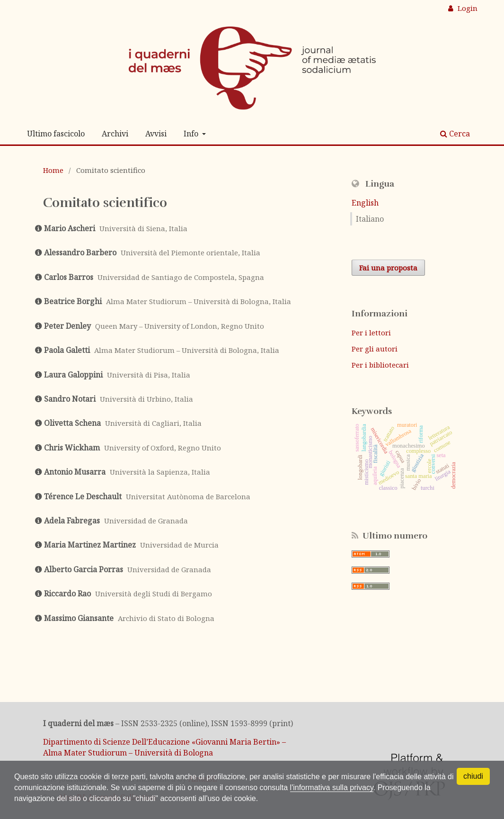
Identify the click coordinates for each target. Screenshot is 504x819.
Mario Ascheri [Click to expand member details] (70, 228)
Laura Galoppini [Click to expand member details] (73, 375)
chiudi (473, 776)
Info (192, 134)
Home (53, 170)
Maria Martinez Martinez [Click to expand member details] (90, 545)
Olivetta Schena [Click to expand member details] (72, 423)
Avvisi (156, 134)
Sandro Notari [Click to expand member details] (70, 399)
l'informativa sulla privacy (332, 787)
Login (467, 8)
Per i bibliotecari (380, 365)
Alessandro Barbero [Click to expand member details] (80, 252)
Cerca (455, 134)
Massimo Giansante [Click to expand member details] (79, 618)
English (365, 203)
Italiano (370, 219)
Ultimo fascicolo (56, 134)
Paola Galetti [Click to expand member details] (67, 350)
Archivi (115, 134)
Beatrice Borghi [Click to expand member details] (73, 301)
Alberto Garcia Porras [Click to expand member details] (84, 569)
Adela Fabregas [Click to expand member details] (72, 521)
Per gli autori (375, 349)
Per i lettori (371, 333)
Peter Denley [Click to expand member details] (67, 326)
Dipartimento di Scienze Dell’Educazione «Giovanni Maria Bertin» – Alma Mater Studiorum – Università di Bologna (164, 747)
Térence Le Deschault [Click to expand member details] (83, 496)
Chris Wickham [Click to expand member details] (72, 448)
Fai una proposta (388, 268)
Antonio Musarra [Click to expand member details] (75, 472)
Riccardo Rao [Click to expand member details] (67, 594)
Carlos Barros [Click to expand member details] (69, 277)
